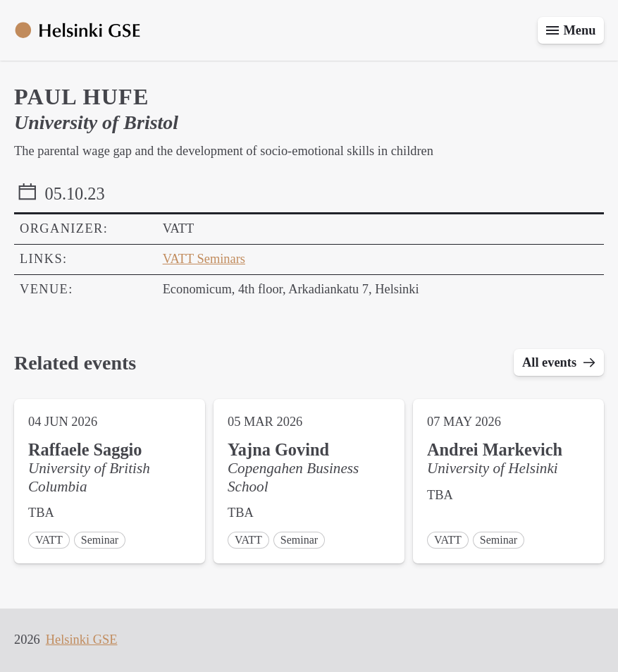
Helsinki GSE (82, 640)
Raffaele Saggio (85, 450)
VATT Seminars (204, 259)
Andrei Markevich (495, 450)
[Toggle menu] (571, 30)
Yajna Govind (278, 450)
